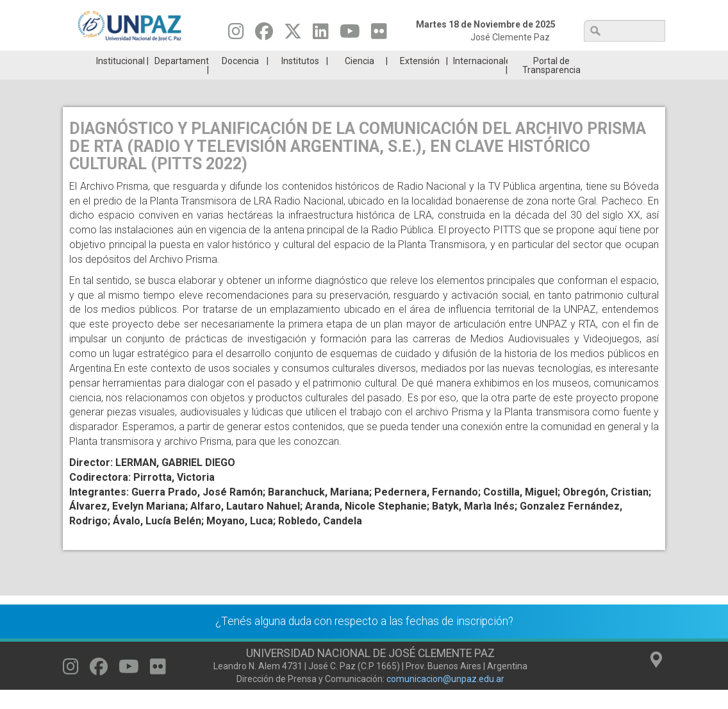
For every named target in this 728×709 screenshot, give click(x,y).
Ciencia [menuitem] (360, 80)
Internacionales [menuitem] (480, 80)
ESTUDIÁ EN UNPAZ (213, 60)
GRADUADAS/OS (514, 60)
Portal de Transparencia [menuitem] (551, 85)
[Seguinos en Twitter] (293, 35)
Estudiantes (414, 60)
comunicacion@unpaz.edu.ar (445, 698)
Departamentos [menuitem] (182, 80)
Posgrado (614, 60)
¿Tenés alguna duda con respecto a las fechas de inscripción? (364, 640)
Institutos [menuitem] (300, 80)
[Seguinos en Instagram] (236, 35)
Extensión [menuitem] (420, 80)
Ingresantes (313, 60)
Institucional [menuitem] (120, 80)
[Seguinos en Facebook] (264, 35)
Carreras (113, 60)
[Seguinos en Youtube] (350, 35)
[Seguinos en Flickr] (379, 35)
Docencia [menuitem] (240, 80)
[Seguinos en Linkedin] (321, 35)
